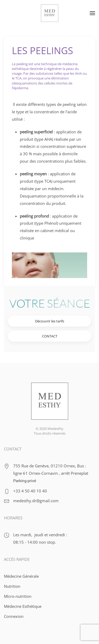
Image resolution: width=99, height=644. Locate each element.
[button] (92, 13)
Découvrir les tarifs (50, 321)
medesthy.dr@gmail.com (36, 501)
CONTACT (50, 336)
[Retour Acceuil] (50, 13)
